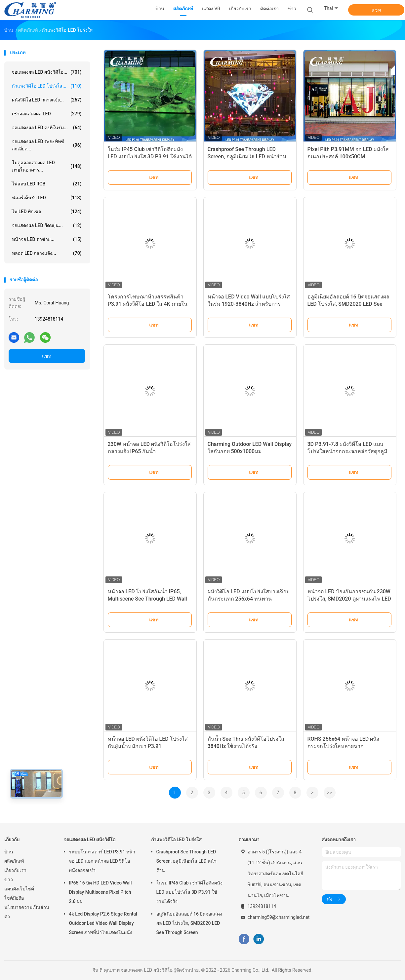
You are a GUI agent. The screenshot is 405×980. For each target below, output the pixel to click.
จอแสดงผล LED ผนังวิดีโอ (90, 840)
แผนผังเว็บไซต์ (19, 889)
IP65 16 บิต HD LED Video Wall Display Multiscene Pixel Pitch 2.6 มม (101, 892)
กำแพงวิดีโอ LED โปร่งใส (177, 840)
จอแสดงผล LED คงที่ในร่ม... (47, 128)
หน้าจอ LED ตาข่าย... (47, 239)
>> (329, 793)
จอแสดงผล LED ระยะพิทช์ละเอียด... (47, 145)
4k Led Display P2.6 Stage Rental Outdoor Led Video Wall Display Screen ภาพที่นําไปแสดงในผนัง (103, 923)
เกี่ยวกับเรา (15, 870)
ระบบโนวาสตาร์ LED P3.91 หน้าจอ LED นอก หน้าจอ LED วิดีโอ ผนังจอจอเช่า (102, 861)
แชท (376, 10)
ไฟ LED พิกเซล (47, 212)
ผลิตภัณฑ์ (14, 861)
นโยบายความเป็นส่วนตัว (27, 912)
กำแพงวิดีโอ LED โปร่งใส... (47, 86)
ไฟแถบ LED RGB (47, 184)
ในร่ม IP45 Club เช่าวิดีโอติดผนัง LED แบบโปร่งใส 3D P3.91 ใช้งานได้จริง (150, 157)
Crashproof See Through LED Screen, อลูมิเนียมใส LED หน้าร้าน (187, 861)
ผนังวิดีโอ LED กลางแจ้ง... (47, 100)
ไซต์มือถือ (14, 898)
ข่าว (9, 880)
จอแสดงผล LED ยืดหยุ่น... (47, 225)
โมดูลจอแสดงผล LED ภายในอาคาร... (47, 166)
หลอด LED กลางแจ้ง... (47, 253)
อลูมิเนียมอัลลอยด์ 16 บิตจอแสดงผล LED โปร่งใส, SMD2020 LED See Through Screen (348, 304)
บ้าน (9, 852)
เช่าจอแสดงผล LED (47, 114)
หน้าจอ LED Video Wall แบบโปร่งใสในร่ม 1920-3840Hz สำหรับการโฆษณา (249, 304)
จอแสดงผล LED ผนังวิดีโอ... (47, 72)
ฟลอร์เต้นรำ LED (47, 198)
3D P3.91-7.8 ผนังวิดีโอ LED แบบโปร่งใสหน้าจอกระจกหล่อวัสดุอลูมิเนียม (347, 451)
